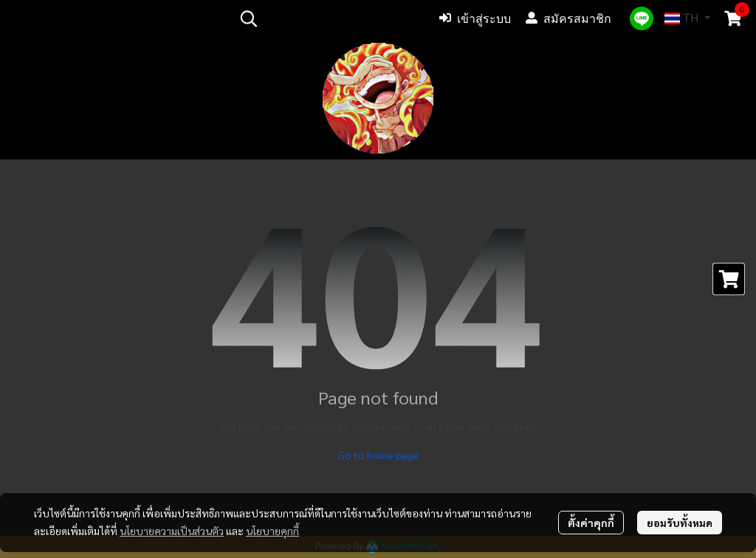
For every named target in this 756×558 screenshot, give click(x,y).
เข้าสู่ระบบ (475, 18)
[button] (329, 18)
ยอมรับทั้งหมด (680, 523)
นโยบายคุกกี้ (272, 531)
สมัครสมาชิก (568, 18)
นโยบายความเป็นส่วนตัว (172, 531)
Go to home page (378, 455)
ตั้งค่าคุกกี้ (591, 523)
